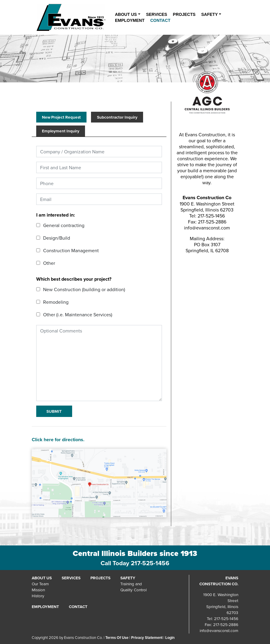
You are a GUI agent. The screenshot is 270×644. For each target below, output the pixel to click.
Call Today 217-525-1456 (135, 563)
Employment (130, 20)
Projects (184, 14)
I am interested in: (56, 215)
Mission (38, 590)
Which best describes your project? (74, 279)
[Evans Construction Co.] (71, 17)
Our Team (40, 584)
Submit (54, 411)
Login (170, 638)
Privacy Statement (147, 638)
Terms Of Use (117, 638)
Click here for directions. (58, 440)
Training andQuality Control (134, 587)
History (38, 596)
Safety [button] (209, 14)
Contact (160, 20)
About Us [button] (126, 14)
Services (157, 14)
